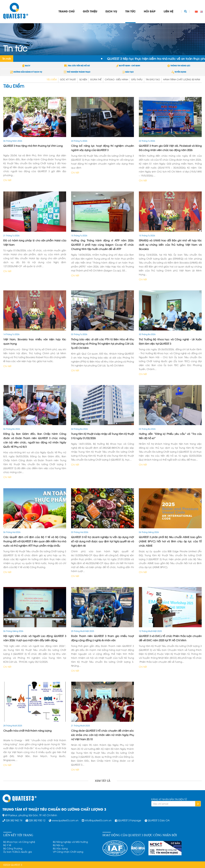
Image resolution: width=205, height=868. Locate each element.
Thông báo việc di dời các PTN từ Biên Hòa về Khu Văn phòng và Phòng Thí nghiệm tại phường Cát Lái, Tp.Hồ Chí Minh (102, 343)
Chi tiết (7, 180)
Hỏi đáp (150, 11)
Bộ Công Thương (13, 848)
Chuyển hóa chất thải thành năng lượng (27, 730)
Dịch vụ (111, 11)
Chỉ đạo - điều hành (116, 79)
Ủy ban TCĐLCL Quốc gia (18, 852)
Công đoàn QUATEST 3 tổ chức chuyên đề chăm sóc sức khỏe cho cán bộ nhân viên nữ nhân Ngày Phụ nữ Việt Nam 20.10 (102, 735)
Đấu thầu (137, 79)
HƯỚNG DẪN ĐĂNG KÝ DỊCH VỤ (26, 72)
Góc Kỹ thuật (68, 79)
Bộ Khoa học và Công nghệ (19, 842)
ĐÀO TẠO (128, 72)
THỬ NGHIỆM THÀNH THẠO (77, 72)
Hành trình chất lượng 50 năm (182, 79)
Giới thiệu (90, 11)
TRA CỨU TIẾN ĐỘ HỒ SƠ (77, 65)
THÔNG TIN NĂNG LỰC (179, 65)
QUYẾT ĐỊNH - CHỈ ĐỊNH (128, 65)
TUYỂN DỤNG (179, 72)
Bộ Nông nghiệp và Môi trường (70, 842)
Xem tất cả (103, 781)
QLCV (26, 65)
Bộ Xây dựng (60, 848)
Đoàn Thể (96, 79)
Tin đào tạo (153, 79)
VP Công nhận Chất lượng (68, 852)
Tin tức (130, 11)
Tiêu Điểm (52, 79)
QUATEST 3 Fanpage (130, 820)
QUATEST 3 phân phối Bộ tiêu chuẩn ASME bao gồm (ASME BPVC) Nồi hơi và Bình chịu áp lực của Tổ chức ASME (170, 541)
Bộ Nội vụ (58, 845)
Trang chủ (67, 11)
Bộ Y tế (7, 845)
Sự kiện (83, 79)
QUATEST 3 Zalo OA (159, 820)
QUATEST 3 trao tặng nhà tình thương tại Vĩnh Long (33, 146)
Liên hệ (168, 11)
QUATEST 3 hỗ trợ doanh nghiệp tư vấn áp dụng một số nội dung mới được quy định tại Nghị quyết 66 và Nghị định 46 (102, 541)
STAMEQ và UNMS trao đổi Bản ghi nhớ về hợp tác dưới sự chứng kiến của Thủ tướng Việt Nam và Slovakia (170, 245)
